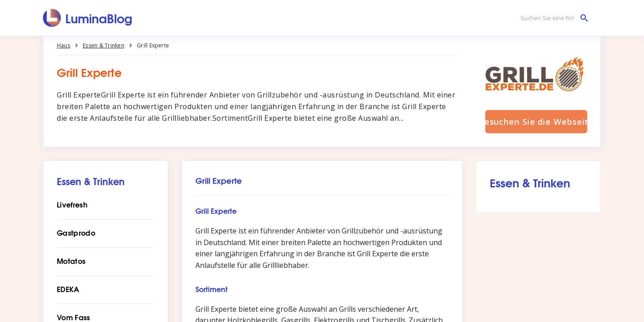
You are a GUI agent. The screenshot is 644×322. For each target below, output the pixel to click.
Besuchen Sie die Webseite (536, 122)
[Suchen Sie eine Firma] (552, 18)
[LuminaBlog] (88, 18)
